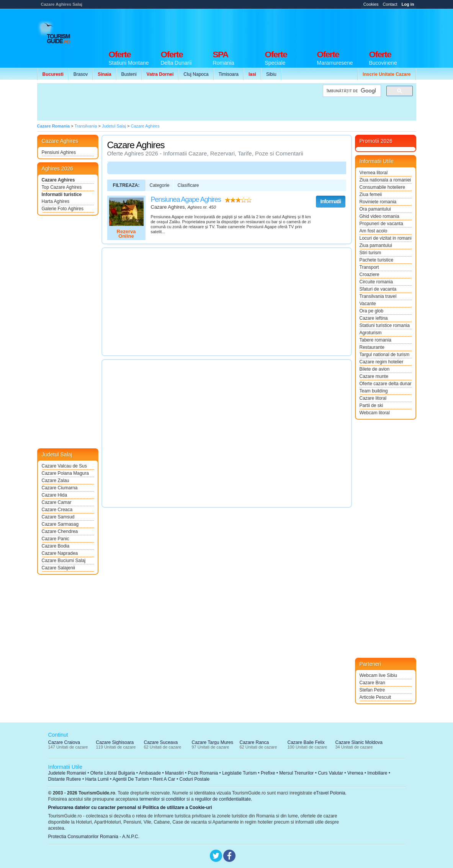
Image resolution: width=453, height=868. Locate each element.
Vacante (368, 304)
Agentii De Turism (131, 779)
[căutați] (351, 91)
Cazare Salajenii (58, 568)
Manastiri (174, 773)
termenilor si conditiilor (162, 799)
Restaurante (372, 347)
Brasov (81, 74)
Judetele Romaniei (67, 773)
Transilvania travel (378, 296)
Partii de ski (371, 405)
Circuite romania (376, 282)
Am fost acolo (374, 231)
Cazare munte (374, 376)
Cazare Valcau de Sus (65, 466)
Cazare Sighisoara (115, 742)
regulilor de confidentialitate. (223, 799)
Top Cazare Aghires (62, 187)
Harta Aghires (56, 201)
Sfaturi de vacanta (378, 289)
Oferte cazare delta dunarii (386, 384)
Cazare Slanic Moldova (359, 742)
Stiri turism (370, 253)
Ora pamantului (375, 209)
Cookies (371, 4)
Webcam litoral (375, 413)
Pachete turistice (377, 260)
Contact (390, 4)
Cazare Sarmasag (60, 524)
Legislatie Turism (239, 773)
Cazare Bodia (56, 546)
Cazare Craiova (64, 742)
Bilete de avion (375, 369)
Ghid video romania (379, 216)
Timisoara (229, 74)
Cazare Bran (372, 683)
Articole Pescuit (375, 697)
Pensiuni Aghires (59, 152)
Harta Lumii (97, 779)
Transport (369, 267)
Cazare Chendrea (60, 531)
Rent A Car (164, 779)
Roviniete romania (378, 202)
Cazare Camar (57, 502)
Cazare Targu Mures (213, 742)
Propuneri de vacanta (381, 224)
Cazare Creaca (57, 510)
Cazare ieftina (374, 318)
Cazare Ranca (254, 742)
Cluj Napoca (196, 74)
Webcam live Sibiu (378, 675)
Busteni (129, 74)
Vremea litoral (374, 173)
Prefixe (268, 773)
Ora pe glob (372, 311)
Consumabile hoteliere (382, 187)
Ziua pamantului (376, 245)
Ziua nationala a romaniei (385, 180)
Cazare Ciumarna (60, 488)
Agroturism (371, 333)
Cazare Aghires (58, 180)
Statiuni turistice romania (385, 325)
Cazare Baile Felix (306, 742)
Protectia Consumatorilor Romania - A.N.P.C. (94, 837)
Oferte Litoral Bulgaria (113, 773)
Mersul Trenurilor (296, 773)
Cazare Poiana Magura (65, 473)
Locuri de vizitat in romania (386, 238)
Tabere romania (375, 340)
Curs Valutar (330, 773)
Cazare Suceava (161, 742)
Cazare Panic (56, 539)
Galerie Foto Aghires (63, 209)
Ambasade (150, 773)
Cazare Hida (55, 495)
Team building (374, 391)
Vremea (355, 773)
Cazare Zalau (56, 481)
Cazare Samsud (58, 517)
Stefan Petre (372, 690)
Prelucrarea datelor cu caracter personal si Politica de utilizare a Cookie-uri (130, 808)
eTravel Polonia (330, 793)
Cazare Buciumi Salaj (64, 561)
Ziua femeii (371, 195)
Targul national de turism (385, 355)
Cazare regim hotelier (382, 362)
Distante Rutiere (65, 779)
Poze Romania (203, 773)
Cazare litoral (373, 398)
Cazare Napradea (60, 553)
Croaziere (370, 275)
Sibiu (271, 74)
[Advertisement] (277, 28)
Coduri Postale (194, 779)
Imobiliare (377, 773)
